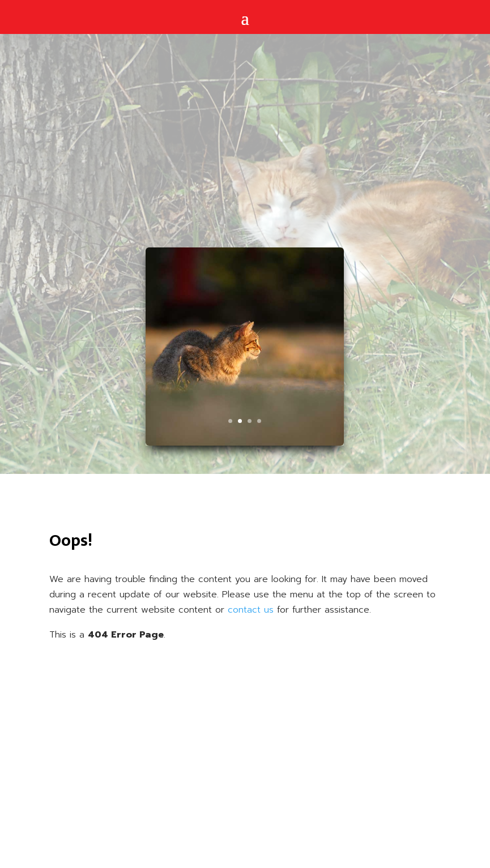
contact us (251, 610)
